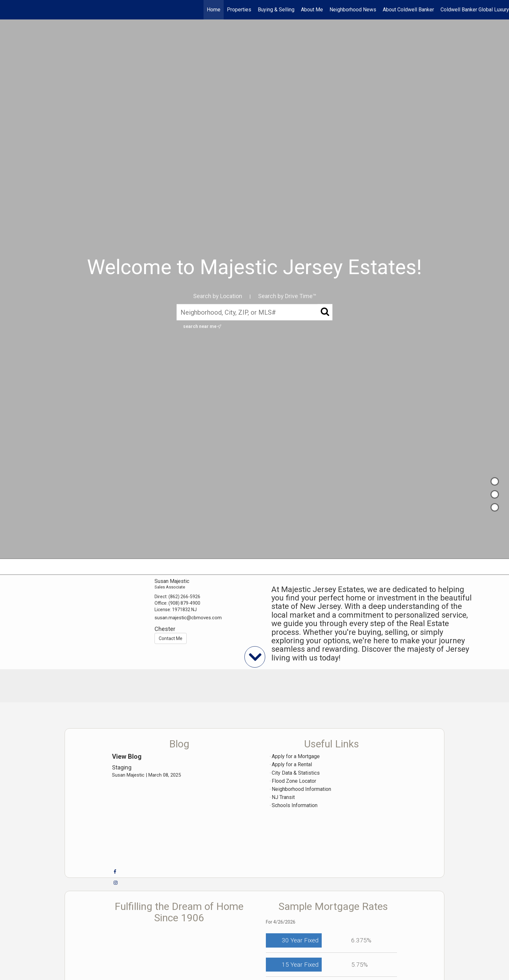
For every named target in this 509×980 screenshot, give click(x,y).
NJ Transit (283, 797)
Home (214, 10)
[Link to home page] (8, 10)
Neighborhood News (353, 10)
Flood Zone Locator (294, 781)
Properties (239, 10)
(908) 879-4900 (184, 603)
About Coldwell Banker (408, 10)
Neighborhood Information (301, 789)
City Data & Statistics (296, 773)
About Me (312, 10)
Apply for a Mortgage (296, 756)
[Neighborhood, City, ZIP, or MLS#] (255, 312)
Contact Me (171, 638)
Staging (122, 767)
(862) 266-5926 (184, 597)
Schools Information (295, 805)
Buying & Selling (276, 10)
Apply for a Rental (292, 764)
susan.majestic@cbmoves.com (188, 618)
